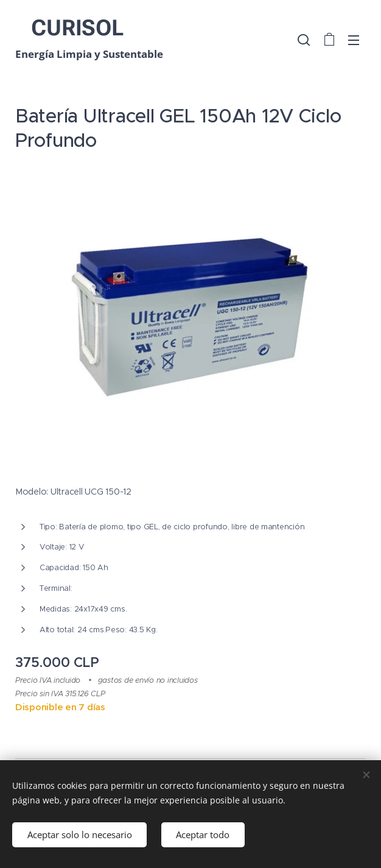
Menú (354, 40)
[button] (304, 40)
